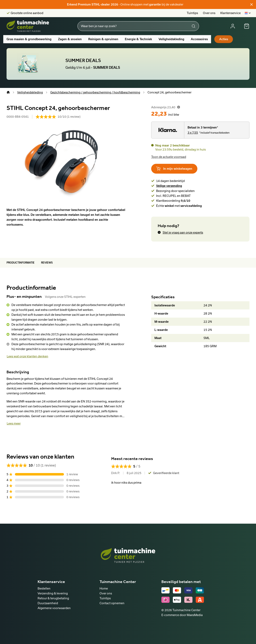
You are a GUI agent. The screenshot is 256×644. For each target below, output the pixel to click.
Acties (224, 39)
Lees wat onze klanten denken (27, 356)
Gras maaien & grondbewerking (29, 39)
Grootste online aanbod (27, 13)
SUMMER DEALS (83, 60)
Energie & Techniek (138, 39)
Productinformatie (21, 263)
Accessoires (199, 39)
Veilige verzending (169, 186)
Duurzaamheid (48, 603)
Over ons (209, 13)
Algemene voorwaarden (54, 608)
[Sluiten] (252, 4)
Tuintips (192, 13)
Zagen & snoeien (70, 39)
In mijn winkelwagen (174, 169)
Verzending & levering (53, 593)
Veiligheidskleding (171, 39)
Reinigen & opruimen (103, 39)
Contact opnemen (112, 603)
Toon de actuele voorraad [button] (169, 157)
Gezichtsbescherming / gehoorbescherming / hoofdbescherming (95, 92)
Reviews (47, 263)
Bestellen (44, 588)
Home (104, 588)
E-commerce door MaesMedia (182, 615)
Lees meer (14, 423)
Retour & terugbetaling (53, 598)
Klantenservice (230, 13)
